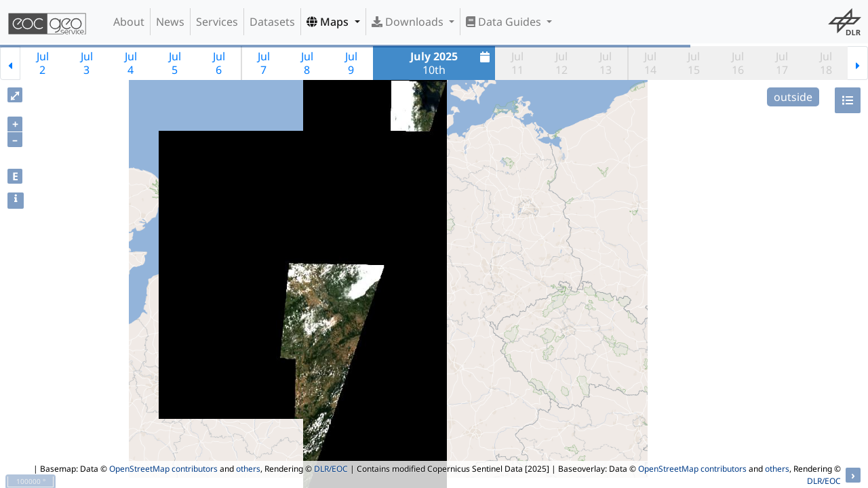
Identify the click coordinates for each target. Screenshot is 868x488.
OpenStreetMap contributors (163, 469)
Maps (329, 22)
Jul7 (264, 63)
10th (452, 63)
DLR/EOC (331, 469)
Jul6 (219, 63)
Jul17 (782, 63)
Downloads (409, 22)
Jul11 (517, 63)
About (129, 22)
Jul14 (650, 63)
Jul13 (606, 63)
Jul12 (561, 63)
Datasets (272, 22)
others (248, 469)
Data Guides (505, 22)
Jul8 (307, 63)
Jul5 (175, 63)
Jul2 (43, 63)
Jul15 (694, 63)
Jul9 (351, 63)
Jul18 (826, 63)
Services (217, 22)
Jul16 (738, 63)
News (170, 22)
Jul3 (87, 63)
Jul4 (131, 63)
